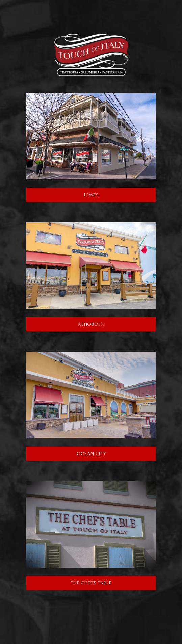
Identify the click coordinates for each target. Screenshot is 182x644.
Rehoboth (65, 324)
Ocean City (66, 453)
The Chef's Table (69, 583)
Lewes (62, 195)
